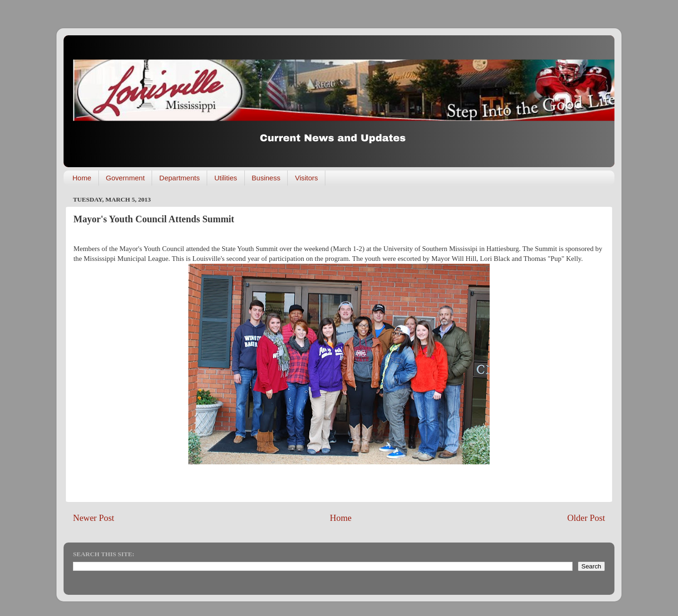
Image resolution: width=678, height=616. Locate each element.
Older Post (586, 518)
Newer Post (94, 518)
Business (266, 178)
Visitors (306, 178)
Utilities (226, 178)
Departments (179, 178)
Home (82, 178)
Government (125, 178)
